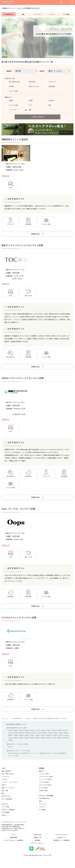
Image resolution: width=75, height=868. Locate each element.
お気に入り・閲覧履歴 (8, 813)
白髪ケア (4, 788)
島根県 (55, 738)
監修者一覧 (37, 840)
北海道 (10, 733)
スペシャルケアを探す (45, 788)
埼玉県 (65, 733)
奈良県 (43, 738)
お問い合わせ (37, 838)
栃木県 (54, 733)
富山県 (33, 736)
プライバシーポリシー (37, 846)
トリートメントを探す (45, 782)
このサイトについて (62, 838)
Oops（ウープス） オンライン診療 (18, 511)
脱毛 (3, 796)
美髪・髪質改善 (6, 774)
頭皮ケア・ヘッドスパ (8, 791)
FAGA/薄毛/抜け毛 (9, 14)
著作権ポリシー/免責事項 (62, 843)
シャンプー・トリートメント (10, 785)
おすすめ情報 (5, 815)
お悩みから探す (43, 794)
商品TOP (41, 774)
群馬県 (59, 733)
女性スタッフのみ (52, 756)
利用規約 (37, 843)
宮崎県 (59, 741)
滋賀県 (21, 738)
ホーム (14, 838)
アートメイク (37, 14)
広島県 (66, 738)
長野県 (55, 736)
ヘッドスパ (52, 14)
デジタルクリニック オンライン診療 (19, 620)
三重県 (16, 738)
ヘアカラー (5, 782)
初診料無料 (62, 756)
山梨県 (50, 736)
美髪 (23, 14)
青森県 (16, 733)
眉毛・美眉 (5, 794)
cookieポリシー (61, 840)
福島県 (43, 733)
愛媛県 (21, 741)
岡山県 (61, 738)
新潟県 (28, 736)
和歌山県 (49, 738)
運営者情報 (14, 840)
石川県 (39, 736)
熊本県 (48, 741)
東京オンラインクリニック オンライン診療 (22, 246)
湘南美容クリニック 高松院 (15, 140)
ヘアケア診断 (5, 810)
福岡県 (32, 741)
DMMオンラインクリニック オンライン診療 (23, 379)
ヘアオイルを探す (44, 785)
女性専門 (42, 756)
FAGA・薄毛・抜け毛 (8, 777)
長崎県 (43, 741)
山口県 (10, 741)
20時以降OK (25, 756)
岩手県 (21, 733)
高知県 (27, 741)
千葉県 (10, 736)
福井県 (44, 736)
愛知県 (10, 738)
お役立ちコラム (6, 799)
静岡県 (66, 736)
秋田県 (32, 733)
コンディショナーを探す (46, 780)
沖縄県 (10, 743)
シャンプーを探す (44, 777)
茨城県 (48, 733)
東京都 (16, 736)
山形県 (37, 733)
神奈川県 (22, 736)
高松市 (10, 750)
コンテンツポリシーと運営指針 (14, 843)
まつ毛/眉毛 (66, 14)
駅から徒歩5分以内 (14, 756)
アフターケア (34, 756)
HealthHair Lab (8, 2)
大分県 (54, 741)
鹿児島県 (66, 741)
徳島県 (16, 741)
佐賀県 (37, 741)
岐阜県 (61, 736)
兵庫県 (37, 738)
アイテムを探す (43, 791)
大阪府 (32, 738)
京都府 (27, 738)
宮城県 (27, 733)
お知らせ (4, 818)
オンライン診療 (13, 759)
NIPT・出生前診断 (7, 802)
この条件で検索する (37, 117)
